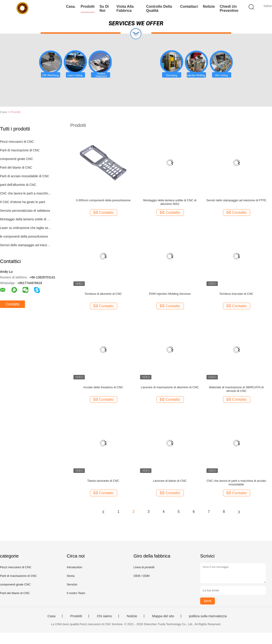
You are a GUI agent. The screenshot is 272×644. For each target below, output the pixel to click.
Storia (70, 576)
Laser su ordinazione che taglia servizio (26, 228)
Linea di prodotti (144, 567)
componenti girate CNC (17, 159)
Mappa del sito (163, 616)
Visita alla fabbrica (125, 9)
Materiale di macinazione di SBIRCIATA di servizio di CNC (236, 389)
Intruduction (74, 567)
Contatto (12, 304)
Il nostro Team (76, 593)
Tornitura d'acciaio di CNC (236, 294)
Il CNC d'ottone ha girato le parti (23, 202)
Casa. (71, 6)
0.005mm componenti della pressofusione (103, 200)
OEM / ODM (142, 576)
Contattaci (189, 6)
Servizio (72, 584)
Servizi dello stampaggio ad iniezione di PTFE (236, 200)
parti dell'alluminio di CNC (18, 185)
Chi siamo (104, 616)
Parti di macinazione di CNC (20, 150)
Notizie (209, 6)
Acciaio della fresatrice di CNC (103, 387)
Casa (52, 616)
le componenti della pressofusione (24, 236)
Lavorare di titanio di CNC (170, 481)
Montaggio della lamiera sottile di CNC (26, 219)
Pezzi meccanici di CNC (17, 142)
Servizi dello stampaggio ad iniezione (26, 245)
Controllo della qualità (159, 9)
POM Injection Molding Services (170, 294)
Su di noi (104, 9)
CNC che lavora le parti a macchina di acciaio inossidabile (236, 483)
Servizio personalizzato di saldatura (25, 211)
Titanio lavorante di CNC (103, 481)
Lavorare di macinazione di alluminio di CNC (170, 387)
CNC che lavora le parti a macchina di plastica (26, 193)
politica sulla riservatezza (208, 616)
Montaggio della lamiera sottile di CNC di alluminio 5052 (170, 202)
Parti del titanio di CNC (16, 167)
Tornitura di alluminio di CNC (103, 294)
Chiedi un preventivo (229, 9)
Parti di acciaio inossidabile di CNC (25, 176)
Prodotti (88, 6)
